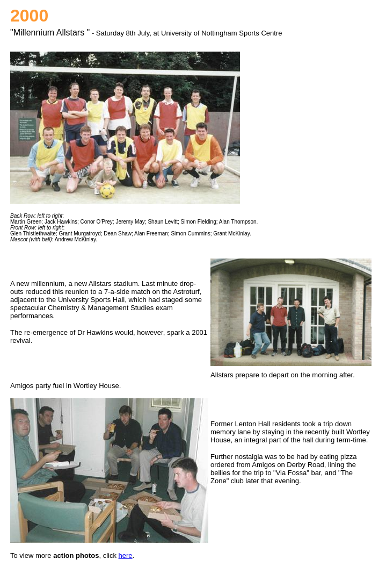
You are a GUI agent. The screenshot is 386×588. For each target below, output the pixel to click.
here (126, 555)
